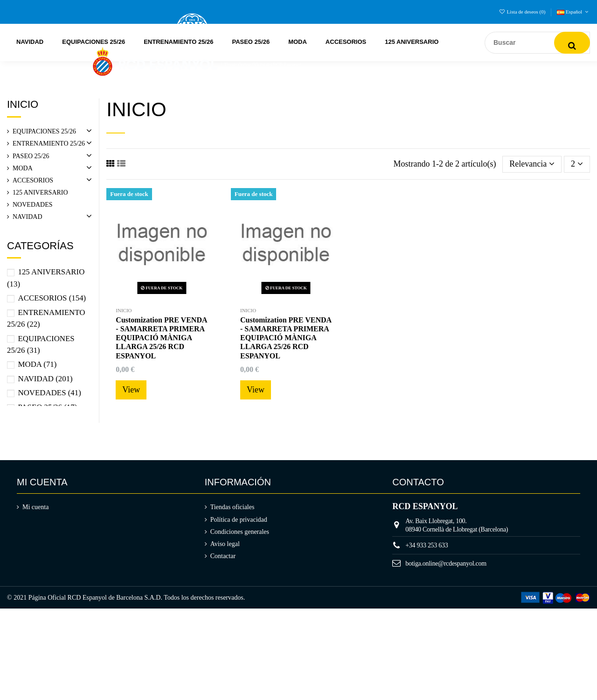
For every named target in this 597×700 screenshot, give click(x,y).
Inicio (23, 104)
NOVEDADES (33, 205)
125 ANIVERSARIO (40, 192)
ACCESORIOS (33, 180)
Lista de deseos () (523, 12)
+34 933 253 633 (427, 545)
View (131, 390)
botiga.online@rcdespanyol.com (446, 563)
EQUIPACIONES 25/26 (44, 131)
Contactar (223, 556)
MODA (23, 168)
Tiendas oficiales (233, 507)
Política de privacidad (239, 520)
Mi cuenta (35, 507)
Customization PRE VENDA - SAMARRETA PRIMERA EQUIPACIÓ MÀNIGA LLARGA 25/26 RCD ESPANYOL (161, 338)
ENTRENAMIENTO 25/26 (49, 143)
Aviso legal (225, 544)
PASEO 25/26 (31, 156)
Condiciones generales (240, 532)
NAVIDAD (28, 217)
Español (573, 12)
